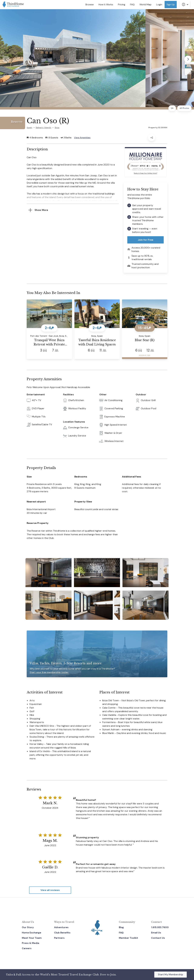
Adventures (61, 927)
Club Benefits (62, 933)
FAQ (121, 933)
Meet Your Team (32, 938)
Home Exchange (32, 933)
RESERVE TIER (145, 355)
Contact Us (158, 938)
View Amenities (82, 138)
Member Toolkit (128, 938)
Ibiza (57, 128)
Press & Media (30, 943)
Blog (121, 927)
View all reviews (50, 890)
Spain (29, 128)
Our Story (28, 927)
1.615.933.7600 (160, 927)
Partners (59, 938)
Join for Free (146, 240)
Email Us (156, 933)
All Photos (184, 108)
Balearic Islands (43, 128)
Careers (27, 948)
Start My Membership (171, 974)
